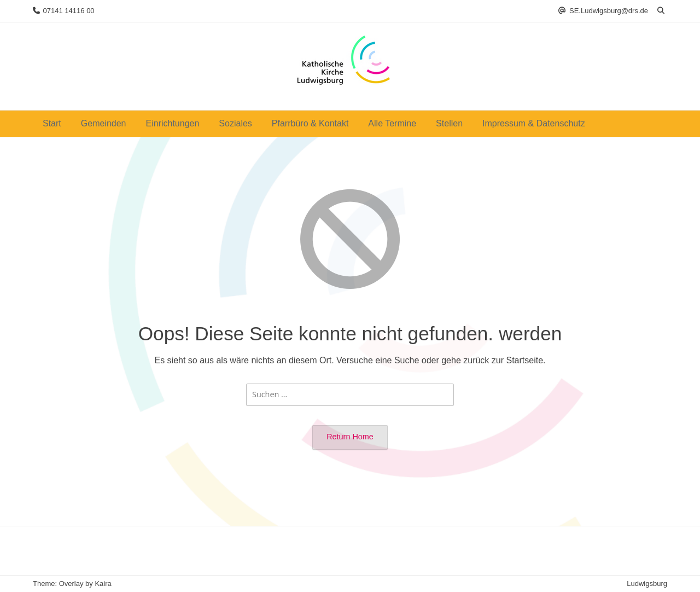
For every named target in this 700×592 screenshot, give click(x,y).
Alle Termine (392, 123)
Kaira (103, 584)
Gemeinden (104, 123)
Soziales (235, 123)
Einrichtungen (173, 123)
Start (52, 123)
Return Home (350, 437)
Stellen (449, 123)
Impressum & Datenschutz (534, 123)
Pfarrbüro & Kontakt (310, 123)
